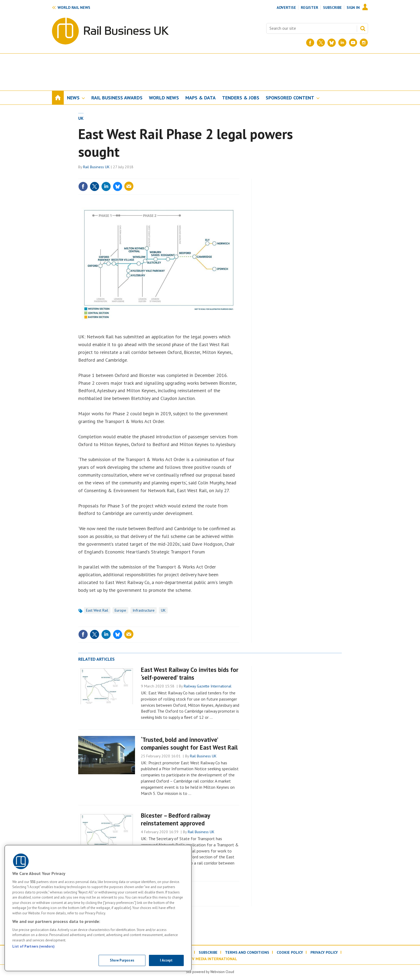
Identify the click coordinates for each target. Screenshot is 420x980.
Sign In (353, 8)
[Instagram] (364, 43)
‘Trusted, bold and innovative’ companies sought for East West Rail (189, 743)
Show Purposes (122, 960)
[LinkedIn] (342, 43)
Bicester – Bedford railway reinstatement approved (175, 819)
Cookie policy (290, 952)
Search (363, 28)
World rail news (74, 8)
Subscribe (332, 8)
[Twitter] (321, 43)
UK (81, 118)
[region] (98, 908)
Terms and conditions (247, 952)
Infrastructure (144, 610)
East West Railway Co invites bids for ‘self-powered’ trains (190, 674)
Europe (120, 610)
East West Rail (97, 610)
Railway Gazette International (208, 686)
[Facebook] (310, 43)
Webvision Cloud (222, 972)
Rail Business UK (96, 167)
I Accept (166, 960)
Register (310, 8)
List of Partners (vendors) (33, 946)
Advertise (286, 8)
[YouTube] (353, 43)
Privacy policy (324, 952)
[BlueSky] (332, 43)
